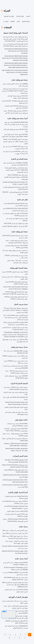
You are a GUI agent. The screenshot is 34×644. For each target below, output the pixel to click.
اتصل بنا (6, 21)
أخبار (18, 21)
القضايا (13, 21)
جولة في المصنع (9, 16)
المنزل (28, 16)
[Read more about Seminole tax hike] (15, 638)
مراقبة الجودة (26, 21)
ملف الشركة (20, 16)
